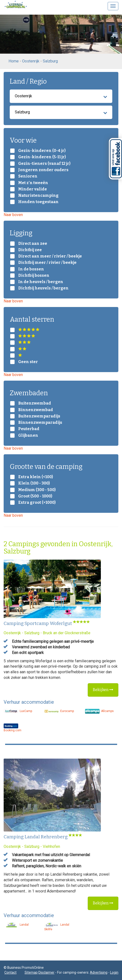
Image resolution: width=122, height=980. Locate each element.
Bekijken (103, 690)
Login (114, 972)
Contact (10, 972)
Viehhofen (51, 846)
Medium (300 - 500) (37, 490)
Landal (16, 925)
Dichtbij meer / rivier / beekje (47, 263)
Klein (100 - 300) (34, 483)
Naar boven (13, 215)
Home (14, 61)
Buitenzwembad (35, 403)
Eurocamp (59, 711)
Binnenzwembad (36, 410)
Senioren (28, 176)
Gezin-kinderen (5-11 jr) (42, 157)
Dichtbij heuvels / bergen (43, 288)
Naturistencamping (38, 196)
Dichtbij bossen (34, 276)
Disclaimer (46, 972)
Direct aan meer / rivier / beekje (50, 256)
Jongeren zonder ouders (43, 170)
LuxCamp (18, 711)
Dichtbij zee (30, 250)
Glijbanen (28, 436)
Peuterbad (29, 429)
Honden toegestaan (38, 202)
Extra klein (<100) (36, 477)
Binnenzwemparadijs (40, 423)
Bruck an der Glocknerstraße (67, 633)
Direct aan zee (33, 244)
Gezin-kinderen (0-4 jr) (42, 151)
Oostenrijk (31, 61)
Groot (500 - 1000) (35, 496)
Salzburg (50, 61)
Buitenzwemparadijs (39, 416)
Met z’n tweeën (33, 183)
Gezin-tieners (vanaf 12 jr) (44, 164)
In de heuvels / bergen (41, 282)
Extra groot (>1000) (37, 503)
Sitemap (31, 972)
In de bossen (31, 269)
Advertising (99, 972)
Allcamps (99, 711)
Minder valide (33, 189)
